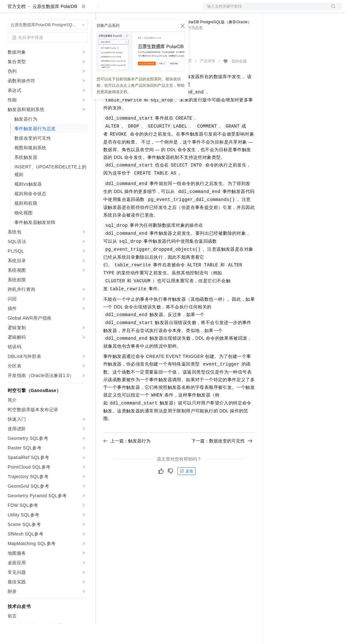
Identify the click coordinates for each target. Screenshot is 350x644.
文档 (264, 10)
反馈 (186, 492)
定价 (138, 10)
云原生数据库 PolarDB (55, 27)
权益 (122, 10)
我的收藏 (239, 82)
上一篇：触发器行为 (127, 461)
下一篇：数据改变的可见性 (222, 461)
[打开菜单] (10, 10)
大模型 (65, 10)
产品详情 (208, 81)
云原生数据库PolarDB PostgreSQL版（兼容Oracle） (207, 42)
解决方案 (103, 10)
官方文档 (17, 27)
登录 (332, 10)
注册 (308, 10)
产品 (83, 10)
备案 (278, 10)
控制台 (293, 10)
